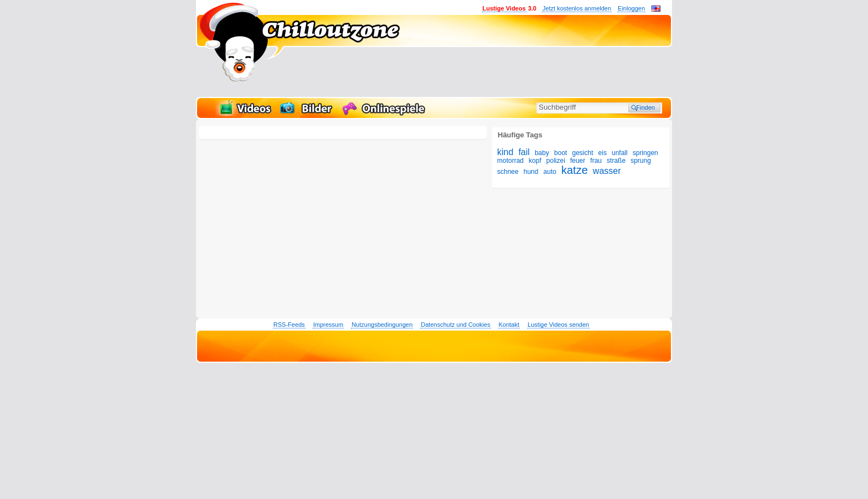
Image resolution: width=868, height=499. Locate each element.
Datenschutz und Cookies (455, 325)
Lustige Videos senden (558, 325)
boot (560, 153)
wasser (607, 171)
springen (645, 153)
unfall (620, 153)
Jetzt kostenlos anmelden (577, 8)
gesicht (582, 153)
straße (616, 161)
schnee (508, 172)
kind (505, 152)
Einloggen (631, 8)
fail (524, 152)
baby (542, 153)
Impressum (328, 325)
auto (550, 172)
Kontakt (509, 325)
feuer (578, 161)
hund (531, 172)
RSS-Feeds (289, 325)
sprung (641, 161)
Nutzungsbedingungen (382, 325)
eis (603, 153)
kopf (535, 161)
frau (596, 161)
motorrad (510, 161)
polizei (556, 161)
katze (575, 170)
